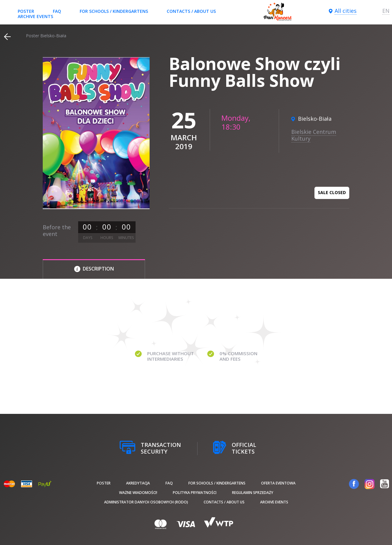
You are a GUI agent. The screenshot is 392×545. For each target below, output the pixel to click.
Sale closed (332, 192)
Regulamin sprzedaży (253, 493)
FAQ (57, 11)
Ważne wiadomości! (138, 493)
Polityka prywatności (195, 493)
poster (26, 11)
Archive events (35, 16)
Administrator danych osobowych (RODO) (146, 502)
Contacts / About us (191, 11)
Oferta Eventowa (278, 483)
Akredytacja (138, 483)
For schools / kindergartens (114, 11)
